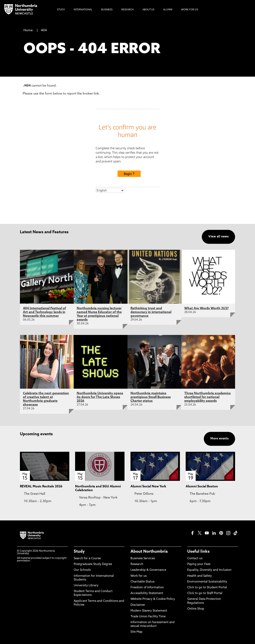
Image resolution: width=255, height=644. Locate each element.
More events (219, 439)
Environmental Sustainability (207, 582)
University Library (86, 586)
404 (44, 30)
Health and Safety (200, 576)
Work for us (139, 576)
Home (28, 30)
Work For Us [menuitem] (190, 10)
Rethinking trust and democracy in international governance (151, 312)
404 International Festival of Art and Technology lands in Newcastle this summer (44, 312)
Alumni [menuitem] (168, 10)
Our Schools (82, 570)
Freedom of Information (147, 588)
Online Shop (196, 609)
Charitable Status (142, 582)
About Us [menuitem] (148, 10)
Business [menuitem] (107, 10)
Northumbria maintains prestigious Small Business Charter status (151, 397)
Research (137, 564)
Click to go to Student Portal (207, 588)
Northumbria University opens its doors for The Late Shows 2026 (100, 397)
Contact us (195, 559)
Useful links (198, 552)
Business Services (143, 559)
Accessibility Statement (147, 593)
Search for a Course (87, 559)
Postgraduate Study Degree (93, 564)
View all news (218, 237)
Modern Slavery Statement (149, 611)
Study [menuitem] (61, 10)
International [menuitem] (83, 10)
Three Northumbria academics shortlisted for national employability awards (207, 397)
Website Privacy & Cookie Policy (153, 599)
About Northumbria (149, 552)
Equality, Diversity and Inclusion (209, 570)
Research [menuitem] (127, 10)
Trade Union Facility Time (148, 617)
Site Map (136, 632)
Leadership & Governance (148, 570)
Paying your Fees (199, 564)
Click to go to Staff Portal (205, 593)
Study (79, 552)
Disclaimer (138, 605)
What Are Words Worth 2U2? (206, 308)
